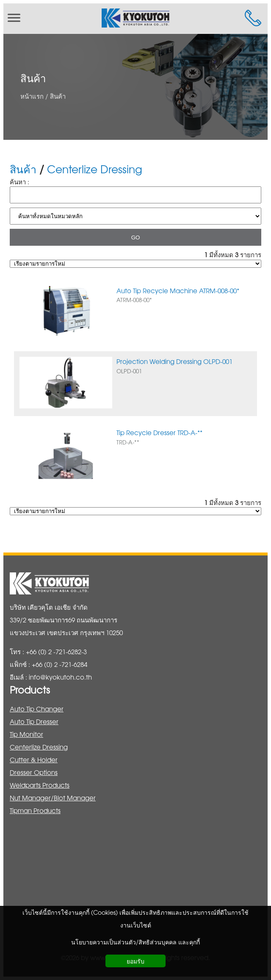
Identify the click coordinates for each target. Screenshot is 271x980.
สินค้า (33, 78)
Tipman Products (35, 810)
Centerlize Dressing (95, 169)
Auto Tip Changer (37, 709)
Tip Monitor (26, 734)
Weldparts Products (40, 785)
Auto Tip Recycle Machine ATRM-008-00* (178, 290)
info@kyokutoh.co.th (60, 677)
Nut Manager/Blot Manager (53, 798)
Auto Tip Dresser (34, 721)
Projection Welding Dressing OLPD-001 (174, 361)
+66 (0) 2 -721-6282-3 (56, 651)
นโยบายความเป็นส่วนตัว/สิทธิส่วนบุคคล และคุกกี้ (135, 942)
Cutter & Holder (34, 759)
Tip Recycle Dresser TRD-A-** (159, 432)
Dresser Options (34, 772)
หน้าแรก (32, 96)
